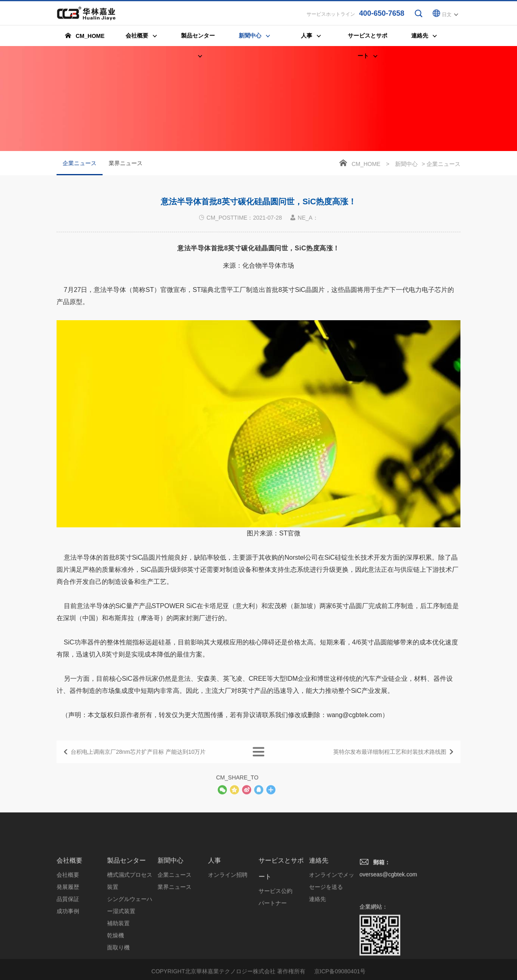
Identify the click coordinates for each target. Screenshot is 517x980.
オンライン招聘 (228, 930)
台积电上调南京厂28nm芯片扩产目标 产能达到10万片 (138, 761)
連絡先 (319, 915)
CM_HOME (366, 165)
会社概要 (69, 915)
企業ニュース (80, 168)
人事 (214, 915)
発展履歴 (68, 942)
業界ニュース (126, 164)
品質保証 (68, 954)
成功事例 (68, 966)
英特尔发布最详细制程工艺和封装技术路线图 (390, 761)
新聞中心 (406, 165)
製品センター (126, 915)
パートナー (273, 958)
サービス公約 (275, 946)
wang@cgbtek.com (354, 735)
